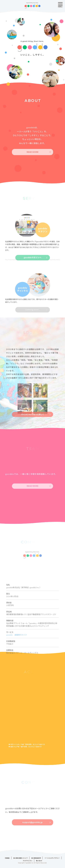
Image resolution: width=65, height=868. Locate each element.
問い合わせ (39, 861)
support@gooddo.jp (32, 826)
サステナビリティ (28, 861)
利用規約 (7, 858)
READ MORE (32, 156)
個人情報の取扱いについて (21, 858)
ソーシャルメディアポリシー (52, 858)
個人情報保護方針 (36, 858)
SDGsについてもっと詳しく (33, 418)
